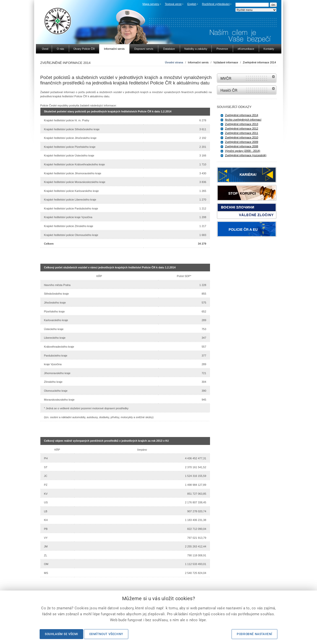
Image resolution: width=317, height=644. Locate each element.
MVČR (247, 78)
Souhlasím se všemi (61, 634)
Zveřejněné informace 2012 (242, 129)
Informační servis (198, 62)
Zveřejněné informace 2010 (242, 137)
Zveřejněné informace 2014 (260, 62)
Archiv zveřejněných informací (243, 120)
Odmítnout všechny (106, 634)
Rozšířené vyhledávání (216, 4)
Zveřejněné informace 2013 (242, 124)
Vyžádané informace (226, 62)
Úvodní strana (174, 62)
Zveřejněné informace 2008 (242, 146)
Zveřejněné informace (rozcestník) (246, 155)
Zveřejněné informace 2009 (242, 142)
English (192, 4)
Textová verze (173, 4)
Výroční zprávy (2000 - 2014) (243, 151)
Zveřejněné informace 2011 (242, 133)
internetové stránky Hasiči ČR (247, 90)
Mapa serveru (151, 4)
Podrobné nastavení (254, 634)
